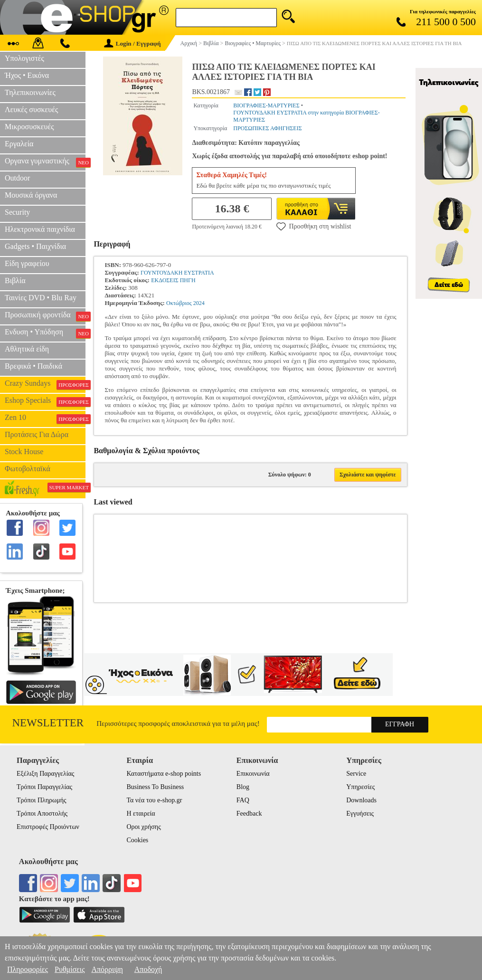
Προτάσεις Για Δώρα (37, 434)
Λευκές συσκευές (31, 109)
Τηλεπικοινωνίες (30, 92)
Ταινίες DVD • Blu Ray (41, 298)
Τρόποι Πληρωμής (42, 800)
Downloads (361, 800)
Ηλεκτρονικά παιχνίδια (40, 229)
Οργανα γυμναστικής (45, 162)
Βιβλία (15, 281)
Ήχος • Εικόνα (27, 75)
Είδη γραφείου (27, 263)
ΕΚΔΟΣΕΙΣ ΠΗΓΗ (173, 280)
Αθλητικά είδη (27, 349)
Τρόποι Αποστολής (42, 813)
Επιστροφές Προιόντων (48, 827)
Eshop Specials (45, 401)
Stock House (24, 452)
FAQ (243, 800)
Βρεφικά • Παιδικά (33, 366)
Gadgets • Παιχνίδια (35, 246)
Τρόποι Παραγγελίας (44, 787)
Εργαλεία (19, 144)
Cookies (137, 840)
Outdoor (17, 178)
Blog (243, 787)
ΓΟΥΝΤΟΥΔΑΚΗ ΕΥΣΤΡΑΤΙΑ (177, 273)
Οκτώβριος (179, 303)
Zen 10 (45, 419)
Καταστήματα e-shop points (164, 774)
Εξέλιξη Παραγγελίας (45, 774)
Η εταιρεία (141, 813)
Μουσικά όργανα (31, 195)
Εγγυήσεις (360, 813)
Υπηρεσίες (360, 787)
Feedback (249, 813)
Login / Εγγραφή (132, 43)
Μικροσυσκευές (29, 127)
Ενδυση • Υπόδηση (45, 333)
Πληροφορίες (28, 969)
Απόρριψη (107, 969)
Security (17, 212)
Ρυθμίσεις (70, 969)
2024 (199, 303)
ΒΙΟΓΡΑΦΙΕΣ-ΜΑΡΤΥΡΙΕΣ (266, 105)
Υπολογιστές (24, 58)
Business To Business (155, 787)
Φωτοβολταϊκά (28, 469)
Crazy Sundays (45, 384)
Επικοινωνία (253, 774)
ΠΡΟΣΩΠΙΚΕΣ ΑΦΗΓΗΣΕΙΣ (267, 128)
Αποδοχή (148, 969)
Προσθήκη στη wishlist (314, 226)
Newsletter (48, 723)
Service (356, 774)
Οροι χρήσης (143, 827)
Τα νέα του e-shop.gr (154, 800)
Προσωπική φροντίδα (45, 316)
